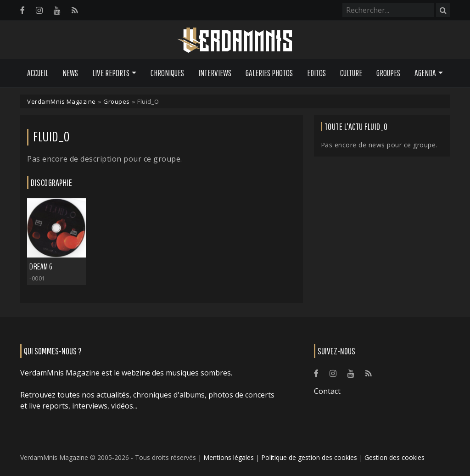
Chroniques (167, 73)
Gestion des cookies (394, 457)
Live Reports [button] (111, 73)
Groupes (388, 73)
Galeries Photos (269, 73)
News (70, 73)
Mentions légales (229, 457)
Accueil (38, 73)
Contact (327, 391)
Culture (351, 73)
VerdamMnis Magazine (62, 101)
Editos (316, 73)
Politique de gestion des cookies (309, 457)
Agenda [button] (425, 73)
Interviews (215, 73)
